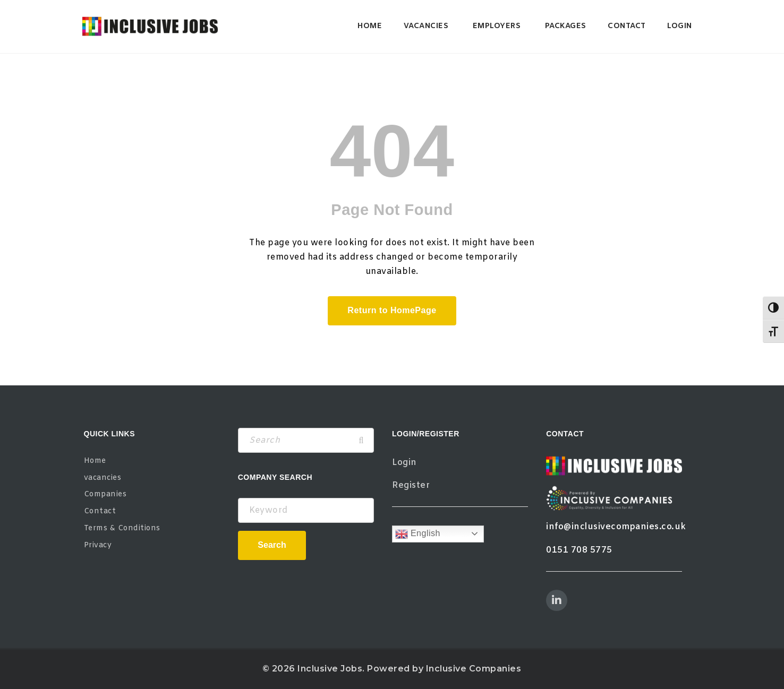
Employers (497, 26)
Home (370, 26)
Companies (105, 494)
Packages (566, 26)
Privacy (98, 545)
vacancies (426, 26)
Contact (627, 26)
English (418, 534)
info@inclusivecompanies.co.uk (616, 527)
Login (680, 26)
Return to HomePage (392, 310)
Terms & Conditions (122, 528)
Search (272, 545)
